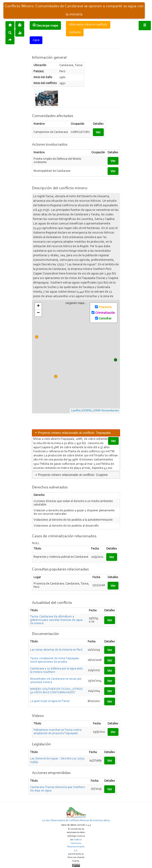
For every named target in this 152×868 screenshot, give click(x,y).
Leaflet (76, 411)
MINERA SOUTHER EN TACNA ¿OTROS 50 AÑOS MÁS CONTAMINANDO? (56, 691)
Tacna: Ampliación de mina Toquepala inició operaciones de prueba (54, 660)
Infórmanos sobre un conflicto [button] (88, 25)
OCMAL (87, 411)
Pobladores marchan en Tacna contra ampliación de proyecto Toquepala (58, 732)
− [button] (38, 313)
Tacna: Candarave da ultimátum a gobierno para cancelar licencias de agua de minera (56, 620)
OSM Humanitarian (106, 411)
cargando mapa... (78, 357)
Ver (98, 132)
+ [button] (38, 306)
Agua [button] (36, 40)
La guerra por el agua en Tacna (50, 701)
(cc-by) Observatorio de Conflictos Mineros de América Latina (76, 821)
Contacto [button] (75, 32)
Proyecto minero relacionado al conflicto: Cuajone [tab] (71, 475)
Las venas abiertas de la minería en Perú (56, 650)
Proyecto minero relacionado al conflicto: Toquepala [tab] (72, 433)
